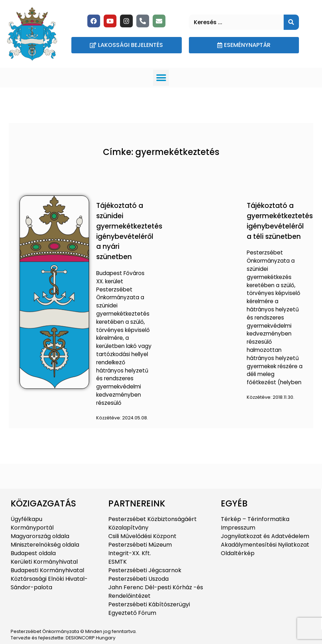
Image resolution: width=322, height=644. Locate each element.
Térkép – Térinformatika (255, 519)
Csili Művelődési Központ (142, 536)
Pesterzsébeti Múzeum (140, 545)
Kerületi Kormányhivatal (44, 562)
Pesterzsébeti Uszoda (138, 579)
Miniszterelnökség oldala (45, 545)
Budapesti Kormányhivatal (47, 570)
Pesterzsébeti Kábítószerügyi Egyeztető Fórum (149, 609)
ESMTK (118, 562)
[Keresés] (291, 22)
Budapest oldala (33, 553)
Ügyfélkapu (26, 519)
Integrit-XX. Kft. (130, 553)
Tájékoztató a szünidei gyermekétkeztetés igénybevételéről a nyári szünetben (129, 231)
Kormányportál (32, 528)
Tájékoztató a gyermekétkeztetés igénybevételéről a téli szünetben (280, 221)
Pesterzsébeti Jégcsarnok (145, 570)
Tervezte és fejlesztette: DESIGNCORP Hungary (63, 638)
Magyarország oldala (40, 536)
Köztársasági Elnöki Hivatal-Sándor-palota (49, 583)
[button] (161, 78)
